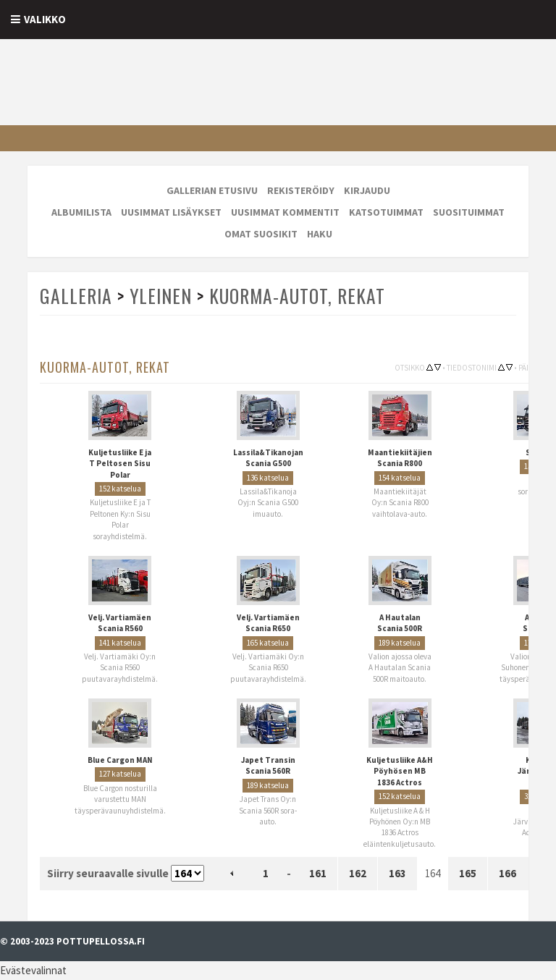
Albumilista (81, 212)
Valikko (45, 19)
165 (468, 873)
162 (358, 873)
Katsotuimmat (386, 212)
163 (397, 873)
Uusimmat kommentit (285, 212)
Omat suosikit (261, 234)
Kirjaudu (367, 190)
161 (318, 873)
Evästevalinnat (33, 970)
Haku (320, 234)
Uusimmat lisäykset (171, 212)
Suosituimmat (469, 212)
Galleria (76, 296)
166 (507, 873)
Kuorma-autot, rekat (297, 296)
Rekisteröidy (301, 190)
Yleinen (161, 296)
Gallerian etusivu (212, 190)
